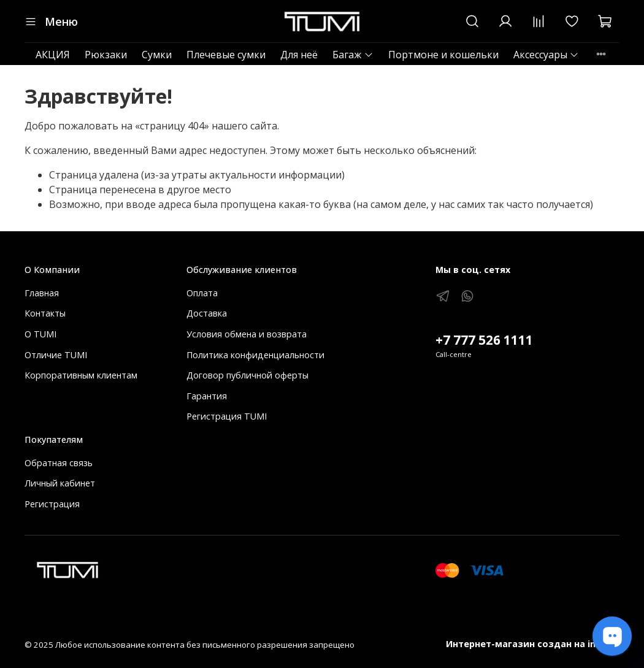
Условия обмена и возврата (247, 334)
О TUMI (40, 334)
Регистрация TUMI (227, 416)
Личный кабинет (60, 483)
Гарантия (207, 396)
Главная (42, 293)
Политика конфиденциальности (255, 355)
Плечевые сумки (226, 55)
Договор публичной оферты (247, 375)
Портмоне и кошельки (443, 55)
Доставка (207, 313)
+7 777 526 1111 (484, 340)
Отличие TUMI (56, 355)
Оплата (202, 293)
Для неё (299, 55)
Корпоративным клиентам (81, 375)
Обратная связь (59, 463)
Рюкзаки (106, 55)
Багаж (353, 55)
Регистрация (52, 504)
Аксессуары (546, 55)
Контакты (45, 313)
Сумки (157, 55)
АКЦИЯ (53, 55)
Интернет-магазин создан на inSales (533, 644)
